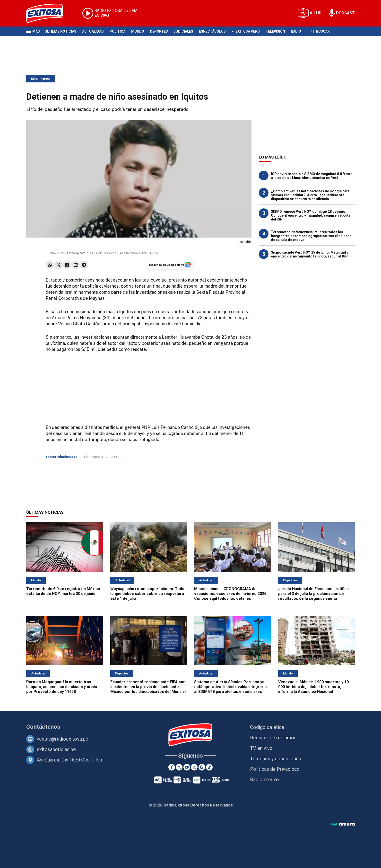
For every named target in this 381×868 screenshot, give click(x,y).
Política (117, 31)
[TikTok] (209, 767)
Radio (296, 31)
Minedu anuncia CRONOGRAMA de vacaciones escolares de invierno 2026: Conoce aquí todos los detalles (231, 594)
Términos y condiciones (276, 759)
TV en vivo (261, 748)
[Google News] (202, 767)
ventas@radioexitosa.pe (62, 739)
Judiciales (183, 31)
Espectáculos (212, 31)
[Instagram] (194, 767)
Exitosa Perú (248, 31)
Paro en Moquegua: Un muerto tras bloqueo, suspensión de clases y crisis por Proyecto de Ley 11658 (62, 687)
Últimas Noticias (61, 31)
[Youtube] (187, 767)
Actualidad (93, 31)
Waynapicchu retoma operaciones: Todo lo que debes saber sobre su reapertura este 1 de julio (147, 594)
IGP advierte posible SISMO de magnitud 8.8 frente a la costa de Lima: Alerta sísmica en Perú (312, 176)
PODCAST (345, 13)
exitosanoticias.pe (56, 749)
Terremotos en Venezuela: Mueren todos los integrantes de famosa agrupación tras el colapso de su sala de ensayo (311, 236)
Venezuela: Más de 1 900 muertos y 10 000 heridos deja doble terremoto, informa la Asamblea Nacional (313, 687)
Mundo (138, 31)
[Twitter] (179, 767)
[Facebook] (172, 767)
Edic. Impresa (41, 79)
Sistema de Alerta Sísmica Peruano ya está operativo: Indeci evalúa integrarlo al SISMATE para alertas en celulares (230, 687)
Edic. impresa (106, 253)
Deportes (159, 31)
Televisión (275, 31)
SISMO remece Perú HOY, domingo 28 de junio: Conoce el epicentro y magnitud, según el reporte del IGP (311, 215)
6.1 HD (316, 13)
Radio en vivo (264, 779)
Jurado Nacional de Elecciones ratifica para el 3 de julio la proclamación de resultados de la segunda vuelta (313, 594)
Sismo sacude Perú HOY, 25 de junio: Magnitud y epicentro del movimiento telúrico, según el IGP (310, 254)
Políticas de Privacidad (275, 769)
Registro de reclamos (273, 738)
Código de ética (267, 727)
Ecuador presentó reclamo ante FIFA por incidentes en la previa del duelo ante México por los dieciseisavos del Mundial (148, 687)
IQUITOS (116, 457)
